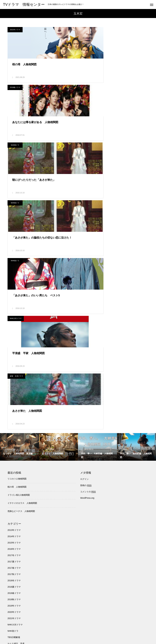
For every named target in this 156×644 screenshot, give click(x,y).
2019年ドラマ (14, 443)
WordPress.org (87, 335)
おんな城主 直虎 (16, 481)
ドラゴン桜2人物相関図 (19, 332)
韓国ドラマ (13, 613)
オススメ (12, 493)
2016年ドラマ (14, 386)
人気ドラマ (13, 525)
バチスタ (63, 630)
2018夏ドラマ (14, 424)
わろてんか (13, 487)
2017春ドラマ (14, 405)
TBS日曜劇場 (14, 474)
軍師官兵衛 (13, 607)
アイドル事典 (146, 630)
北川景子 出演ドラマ (18, 531)
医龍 (10, 537)
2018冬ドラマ (14, 418)
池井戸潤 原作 (15, 575)
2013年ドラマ (14, 367)
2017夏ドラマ (14, 399)
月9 (9, 563)
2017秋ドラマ (14, 411)
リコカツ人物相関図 (17, 316)
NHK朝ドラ (15, 90)
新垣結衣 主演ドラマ (18, 556)
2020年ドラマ (14, 449)
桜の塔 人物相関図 (17, 324)
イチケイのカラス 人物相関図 (22, 340)
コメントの (88, 329)
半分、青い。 (14, 544)
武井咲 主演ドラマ (17, 569)
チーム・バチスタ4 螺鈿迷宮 (22, 506)
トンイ (11, 512)
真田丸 (11, 594)
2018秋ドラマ (14, 437)
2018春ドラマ (88, 30)
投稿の (86, 323)
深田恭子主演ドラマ (17, 588)
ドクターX (12, 519)
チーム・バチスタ (16, 500)
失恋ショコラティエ (17, 550)
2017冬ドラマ (14, 392)
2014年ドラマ (14, 373)
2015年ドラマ (14, 380)
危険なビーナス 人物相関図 (21, 348)
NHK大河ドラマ (88, 150)
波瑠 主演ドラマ (16, 210)
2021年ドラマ (15, 30)
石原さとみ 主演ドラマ (19, 600)
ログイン (84, 316)
